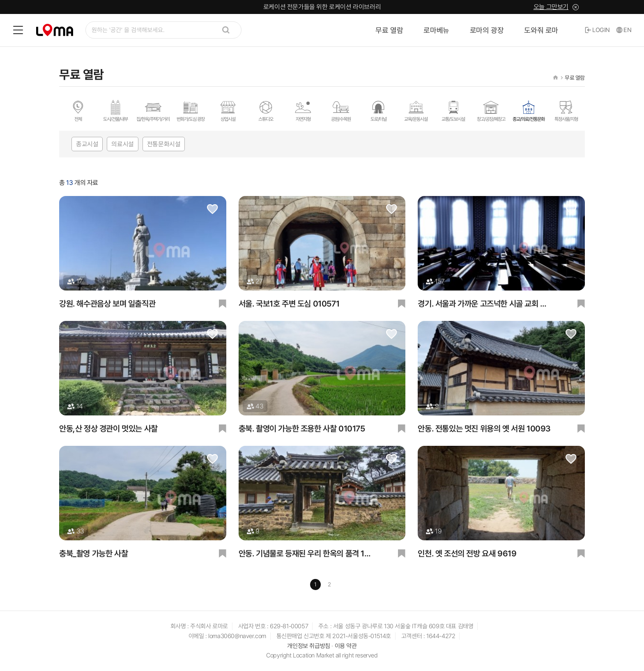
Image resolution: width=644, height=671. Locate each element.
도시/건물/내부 (115, 111)
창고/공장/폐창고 (491, 111)
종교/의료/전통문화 (529, 111)
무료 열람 (389, 30)
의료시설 (122, 144)
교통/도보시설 (453, 111)
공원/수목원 (341, 111)
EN (624, 30)
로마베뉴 (436, 30)
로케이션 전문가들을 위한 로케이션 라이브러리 (322, 7)
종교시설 (87, 144)
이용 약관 (346, 647)
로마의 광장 (487, 30)
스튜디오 (266, 111)
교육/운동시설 (416, 111)
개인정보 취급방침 (308, 647)
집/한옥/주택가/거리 (153, 111)
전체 (78, 111)
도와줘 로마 (541, 30)
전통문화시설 (164, 144)
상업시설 (228, 111)
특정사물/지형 (566, 111)
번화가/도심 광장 (191, 111)
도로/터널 (378, 111)
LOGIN (597, 30)
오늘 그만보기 (551, 7)
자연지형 (303, 111)
